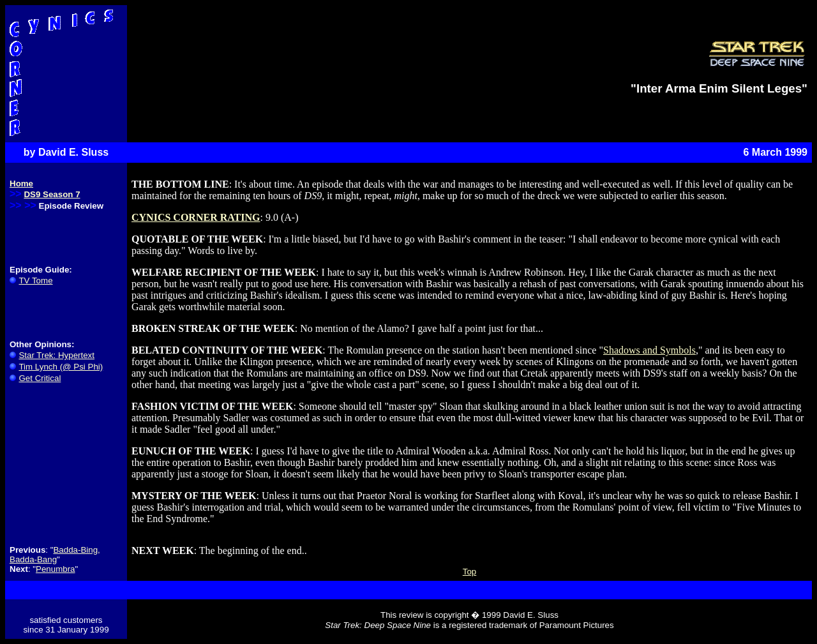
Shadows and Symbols (649, 350)
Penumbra (56, 569)
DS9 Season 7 (52, 194)
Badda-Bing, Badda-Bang (55, 555)
